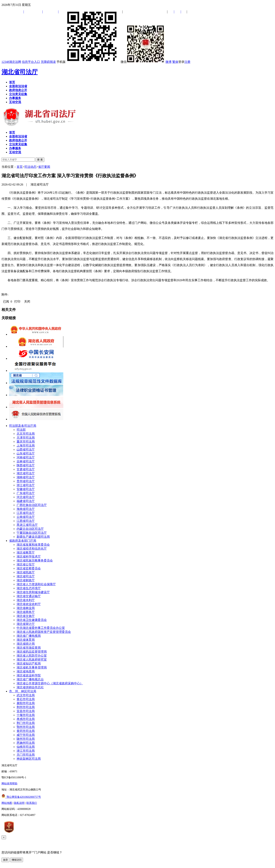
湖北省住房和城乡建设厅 (33, 592)
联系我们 (32, 803)
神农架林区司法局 (29, 759)
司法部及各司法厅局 (23, 426)
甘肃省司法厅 (26, 469)
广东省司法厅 (26, 493)
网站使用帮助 (9, 784)
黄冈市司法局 (26, 731)
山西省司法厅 (26, 449)
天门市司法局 (26, 755)
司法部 (21, 430)
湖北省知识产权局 (29, 664)
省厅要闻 (44, 167)
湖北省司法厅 (20, 72)
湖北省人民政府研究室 (32, 660)
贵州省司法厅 (26, 481)
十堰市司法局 (26, 715)
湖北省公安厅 (26, 564)
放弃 (5, 860)
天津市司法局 (26, 438)
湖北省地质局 (26, 671)
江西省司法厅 (26, 521)
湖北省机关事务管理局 (32, 667)
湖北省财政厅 (26, 580)
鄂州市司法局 (26, 727)
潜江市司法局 (26, 751)
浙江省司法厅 (26, 485)
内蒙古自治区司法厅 (30, 529)
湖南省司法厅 (26, 477)
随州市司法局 (26, 739)
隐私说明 (19, 803)
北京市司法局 (26, 434)
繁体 (175, 62)
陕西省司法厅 (26, 465)
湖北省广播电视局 (29, 636)
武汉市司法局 (26, 695)
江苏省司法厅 (26, 513)
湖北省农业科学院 (29, 675)
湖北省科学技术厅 (29, 556)
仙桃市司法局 (26, 747)
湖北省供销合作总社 (30, 687)
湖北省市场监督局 (29, 648)
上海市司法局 (26, 446)
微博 (169, 62)
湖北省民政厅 (26, 572)
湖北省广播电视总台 (30, 679)
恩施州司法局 (26, 743)
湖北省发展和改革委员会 (33, 545)
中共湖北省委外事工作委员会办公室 (41, 628)
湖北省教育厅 (26, 553)
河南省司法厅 (26, 457)
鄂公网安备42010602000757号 (21, 797)
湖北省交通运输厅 (29, 596)
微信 (143, 62)
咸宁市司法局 (26, 735)
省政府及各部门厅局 (23, 541)
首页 (20, 167)
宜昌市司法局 (26, 711)
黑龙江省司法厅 (27, 525)
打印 (17, 302)
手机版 (88, 62)
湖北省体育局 (26, 640)
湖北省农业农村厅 (29, 604)
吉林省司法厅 (26, 461)
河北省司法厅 (26, 497)
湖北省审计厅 (26, 624)
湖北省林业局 (26, 608)
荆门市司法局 (26, 723)
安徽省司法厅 (26, 489)
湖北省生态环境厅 (29, 588)
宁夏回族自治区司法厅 (32, 533)
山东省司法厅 (26, 453)
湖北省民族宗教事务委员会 (35, 560)
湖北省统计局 (26, 644)
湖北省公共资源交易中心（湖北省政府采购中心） (50, 683)
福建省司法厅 (26, 501)
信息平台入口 (31, 62)
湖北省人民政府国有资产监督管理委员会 (44, 632)
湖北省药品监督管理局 (32, 652)
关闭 (27, 302)
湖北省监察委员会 (29, 568)
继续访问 (17, 860)
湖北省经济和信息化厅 (32, 549)
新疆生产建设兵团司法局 (33, 537)
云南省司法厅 (26, 517)
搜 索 (40, 160)
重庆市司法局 (26, 442)
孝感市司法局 (26, 719)
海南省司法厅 (26, 509)
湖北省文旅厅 (26, 616)
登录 (181, 62)
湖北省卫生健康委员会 (32, 620)
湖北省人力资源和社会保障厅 (36, 584)
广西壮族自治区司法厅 (32, 505)
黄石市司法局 (26, 699)
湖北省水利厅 (26, 600)
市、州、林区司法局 (23, 691)
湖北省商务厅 (26, 612)
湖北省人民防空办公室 (32, 656)
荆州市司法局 (26, 707)
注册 (187, 62)
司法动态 (30, 167)
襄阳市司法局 (26, 703)
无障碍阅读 (48, 62)
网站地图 (7, 803)
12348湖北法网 (11, 62)
